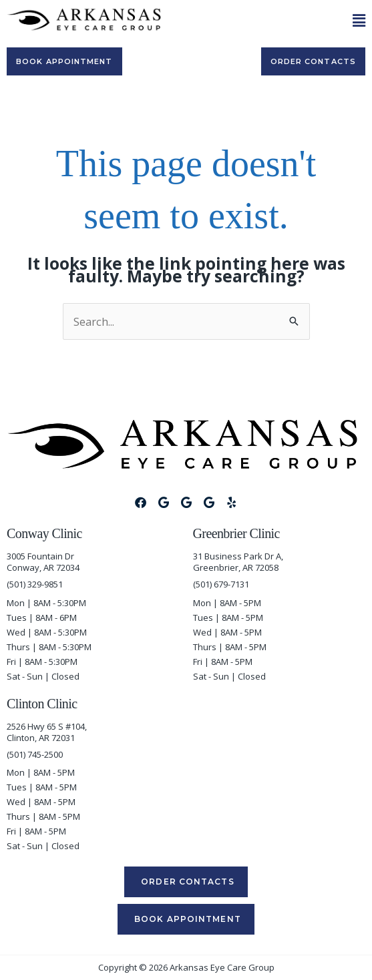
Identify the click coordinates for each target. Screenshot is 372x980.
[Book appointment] (64, 61)
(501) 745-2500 (35, 754)
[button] (270, 20)
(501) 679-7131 (221, 584)
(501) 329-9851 (35, 584)
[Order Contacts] (313, 61)
